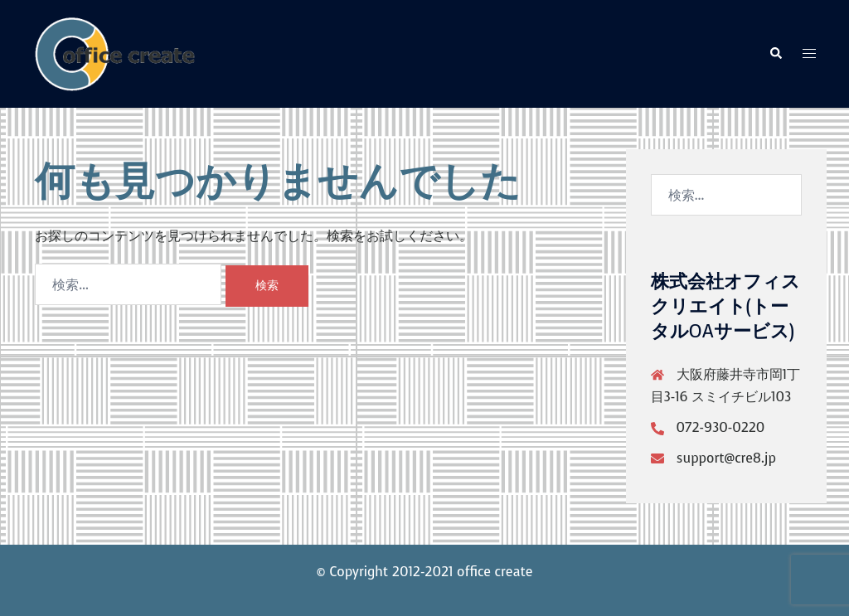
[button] (775, 54)
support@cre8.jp (726, 458)
